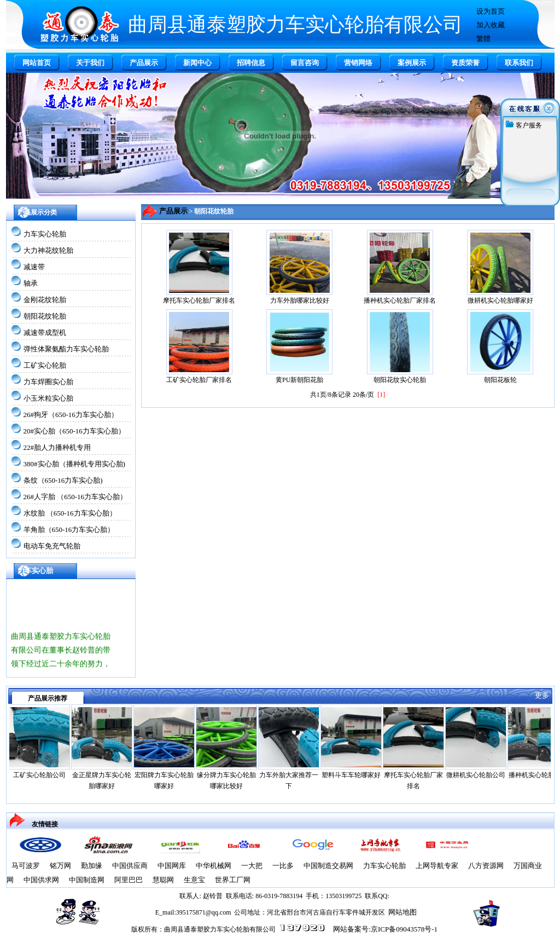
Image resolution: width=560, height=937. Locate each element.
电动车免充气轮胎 (52, 546)
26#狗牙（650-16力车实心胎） (71, 415)
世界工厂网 (233, 880)
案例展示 (412, 63)
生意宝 (194, 880)
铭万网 (60, 866)
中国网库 (172, 866)
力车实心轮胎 (45, 234)
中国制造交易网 (328, 866)
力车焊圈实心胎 (48, 382)
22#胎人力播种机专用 (57, 447)
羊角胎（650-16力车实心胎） (69, 530)
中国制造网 (87, 880)
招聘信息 (251, 63)
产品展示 (144, 63)
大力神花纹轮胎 (48, 250)
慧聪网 (163, 880)
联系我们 (519, 63)
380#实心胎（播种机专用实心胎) (74, 464)
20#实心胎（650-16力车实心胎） (74, 431)
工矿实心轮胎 (45, 365)
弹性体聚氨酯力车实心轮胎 (66, 349)
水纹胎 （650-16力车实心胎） (70, 513)
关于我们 (90, 63)
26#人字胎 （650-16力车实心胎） (75, 497)
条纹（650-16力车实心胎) (63, 480)
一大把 (252, 866)
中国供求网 (41, 880)
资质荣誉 (465, 63)
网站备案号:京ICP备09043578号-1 (385, 929)
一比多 (283, 866)
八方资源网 (486, 866)
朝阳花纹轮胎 (45, 316)
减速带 (34, 267)
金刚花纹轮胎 (45, 300)
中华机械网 (214, 866)
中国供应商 (130, 866)
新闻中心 (197, 63)
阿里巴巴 (129, 880)
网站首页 (37, 63)
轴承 (31, 283)
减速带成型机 (45, 332)
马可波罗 (26, 866)
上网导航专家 (437, 866)
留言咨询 (305, 63)
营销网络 (358, 63)
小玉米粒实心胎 (48, 398)
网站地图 (402, 912)
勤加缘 (92, 866)
